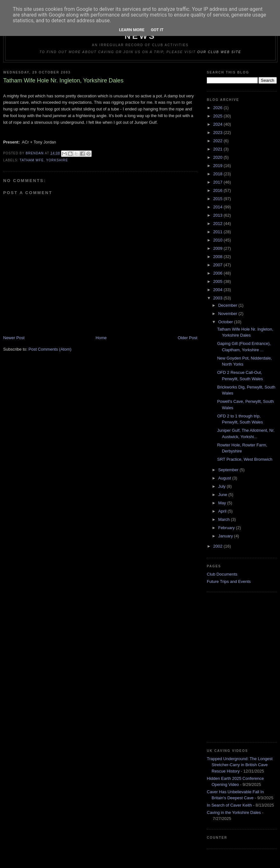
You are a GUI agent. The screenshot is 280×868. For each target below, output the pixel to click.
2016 (218, 190)
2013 (218, 215)
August (225, 478)
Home (101, 338)
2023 (218, 133)
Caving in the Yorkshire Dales (234, 812)
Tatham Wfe (32, 160)
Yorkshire (57, 160)
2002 (218, 546)
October (226, 322)
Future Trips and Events (229, 581)
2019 (218, 166)
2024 (218, 124)
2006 (218, 273)
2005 (218, 281)
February (227, 528)
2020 (218, 157)
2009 (218, 248)
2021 (218, 149)
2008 (218, 257)
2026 (218, 108)
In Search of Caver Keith (229, 805)
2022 (218, 141)
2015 (218, 199)
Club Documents (222, 574)
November (228, 314)
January (226, 536)
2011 (218, 232)
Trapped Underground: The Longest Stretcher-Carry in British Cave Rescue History (240, 765)
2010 (218, 240)
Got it (157, 30)
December (228, 305)
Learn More (132, 30)
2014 (218, 207)
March (225, 519)
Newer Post (14, 338)
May (223, 503)
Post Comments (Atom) (50, 349)
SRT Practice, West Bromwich (245, 459)
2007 (218, 265)
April (223, 511)
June (223, 495)
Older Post (188, 338)
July (223, 486)
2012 (218, 224)
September (229, 470)
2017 (218, 182)
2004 (218, 290)
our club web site (219, 52)
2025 (218, 116)
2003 (218, 298)
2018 (218, 174)
